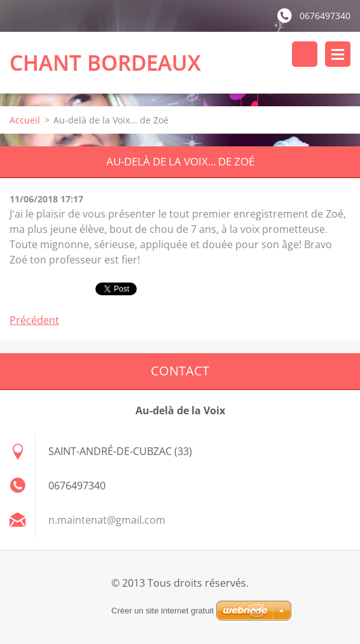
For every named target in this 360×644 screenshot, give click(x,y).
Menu (338, 54)
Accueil (25, 120)
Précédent (34, 320)
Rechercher (305, 54)
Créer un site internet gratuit (163, 611)
